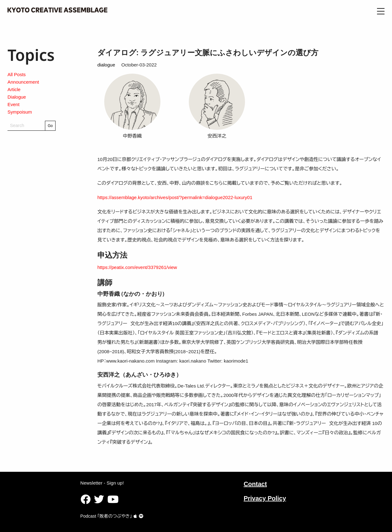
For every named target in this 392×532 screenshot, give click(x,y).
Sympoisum (20, 112)
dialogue (106, 65)
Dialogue (17, 97)
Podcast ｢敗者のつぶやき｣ (108, 516)
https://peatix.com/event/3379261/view (137, 267)
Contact (255, 484)
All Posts (17, 74)
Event (13, 104)
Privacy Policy (265, 498)
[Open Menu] (381, 11)
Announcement (23, 82)
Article (14, 89)
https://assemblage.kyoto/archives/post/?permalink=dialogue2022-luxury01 (175, 197)
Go (50, 126)
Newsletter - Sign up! (102, 483)
